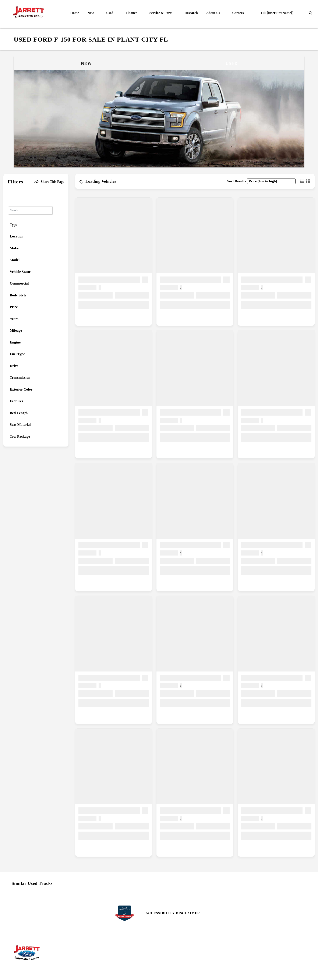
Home (75, 13)
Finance (132, 13)
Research (191, 13)
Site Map (243, 944)
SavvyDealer (204, 972)
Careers (238, 13)
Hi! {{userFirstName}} (275, 13)
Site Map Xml (247, 951)
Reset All (36, 196)
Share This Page (49, 182)
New (91, 13)
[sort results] (271, 181)
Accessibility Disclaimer (173, 913)
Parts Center (98, 944)
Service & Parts (161, 13)
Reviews (169, 951)
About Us (213, 13)
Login (241, 959)
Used (110, 13)
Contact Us (171, 944)
